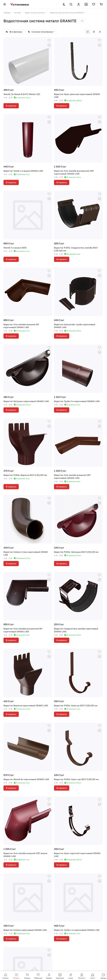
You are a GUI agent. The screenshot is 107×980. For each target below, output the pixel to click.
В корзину (11, 106)
